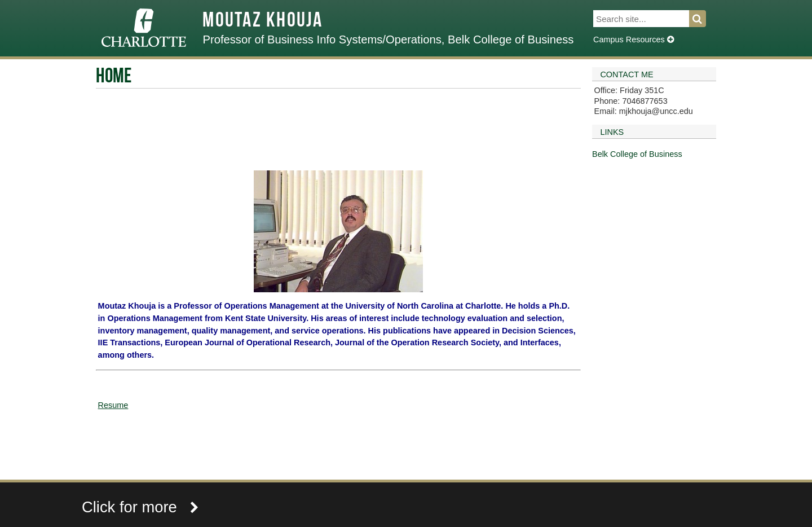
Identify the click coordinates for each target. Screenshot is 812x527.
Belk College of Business (637, 154)
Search (704, 19)
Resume (113, 405)
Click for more (140, 507)
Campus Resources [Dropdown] (634, 39)
